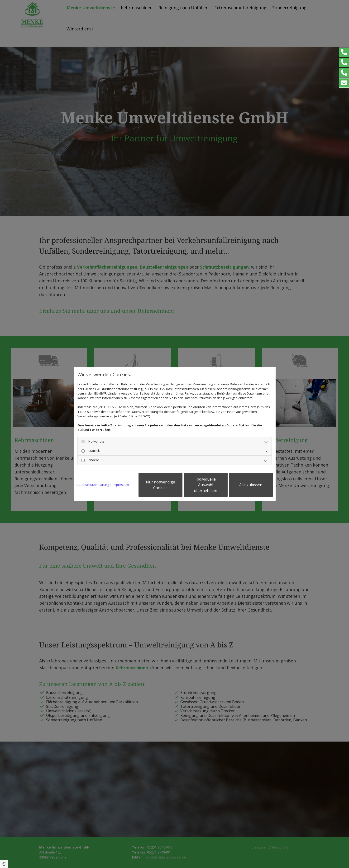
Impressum (121, 485)
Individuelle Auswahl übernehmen (206, 485)
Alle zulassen (251, 485)
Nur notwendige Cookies (160, 485)
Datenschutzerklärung (93, 485)
